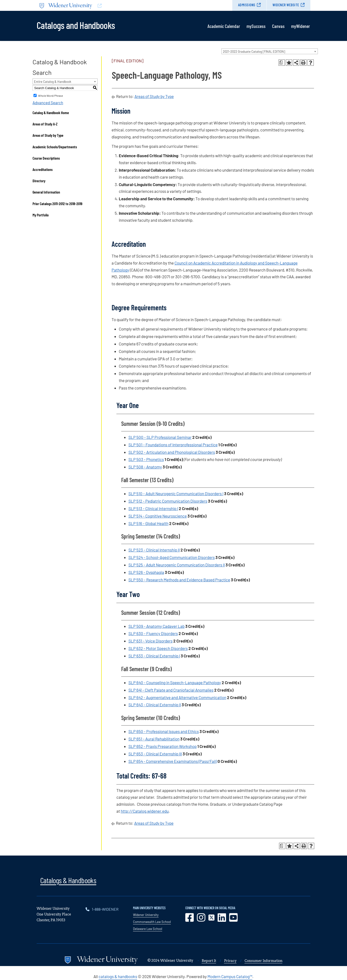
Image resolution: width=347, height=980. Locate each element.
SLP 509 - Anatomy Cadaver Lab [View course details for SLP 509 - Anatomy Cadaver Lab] (157, 626)
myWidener (300, 26)
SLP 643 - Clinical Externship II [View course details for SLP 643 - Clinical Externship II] (155, 705)
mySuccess (256, 26)
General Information (46, 192)
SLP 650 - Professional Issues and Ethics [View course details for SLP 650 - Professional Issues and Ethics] (164, 731)
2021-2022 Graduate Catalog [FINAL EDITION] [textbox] (254, 52)
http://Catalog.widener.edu (145, 811)
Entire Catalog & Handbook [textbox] (53, 82)
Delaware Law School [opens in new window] (148, 929)
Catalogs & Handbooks (68, 880)
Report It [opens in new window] (209, 961)
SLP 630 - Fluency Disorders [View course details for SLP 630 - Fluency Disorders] (153, 633)
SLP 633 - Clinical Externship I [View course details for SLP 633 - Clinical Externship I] (154, 656)
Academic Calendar (224, 26)
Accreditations (43, 169)
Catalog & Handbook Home (51, 113)
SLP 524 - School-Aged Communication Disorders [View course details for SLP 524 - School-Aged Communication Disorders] (172, 557)
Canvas (278, 26)
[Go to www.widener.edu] (105, 5)
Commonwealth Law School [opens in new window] (152, 922)
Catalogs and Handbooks (76, 25)
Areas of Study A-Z (45, 124)
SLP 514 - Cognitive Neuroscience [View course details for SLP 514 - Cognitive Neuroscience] (158, 516)
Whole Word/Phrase (50, 96)
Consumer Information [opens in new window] (264, 961)
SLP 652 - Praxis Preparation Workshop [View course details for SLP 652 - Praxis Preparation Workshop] (163, 746)
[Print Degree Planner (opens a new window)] (282, 63)
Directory (39, 181)
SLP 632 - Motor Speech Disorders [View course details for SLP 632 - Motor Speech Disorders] (158, 648)
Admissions (247, 5)
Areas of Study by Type (48, 135)
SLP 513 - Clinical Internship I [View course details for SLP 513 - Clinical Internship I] (153, 508)
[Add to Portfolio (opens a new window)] (289, 63)
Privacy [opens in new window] (230, 961)
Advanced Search (48, 103)
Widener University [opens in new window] (146, 915)
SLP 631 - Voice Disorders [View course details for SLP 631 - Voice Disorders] (150, 641)
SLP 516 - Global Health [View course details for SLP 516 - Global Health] (148, 523)
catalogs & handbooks (118, 976)
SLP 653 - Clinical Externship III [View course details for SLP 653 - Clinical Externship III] (155, 754)
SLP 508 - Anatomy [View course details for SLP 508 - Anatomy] (145, 467)
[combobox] (270, 51)
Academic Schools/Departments (55, 147)
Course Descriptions (46, 158)
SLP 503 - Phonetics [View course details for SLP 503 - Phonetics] (146, 459)
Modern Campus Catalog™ (230, 976)
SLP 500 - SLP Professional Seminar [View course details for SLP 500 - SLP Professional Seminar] (160, 437)
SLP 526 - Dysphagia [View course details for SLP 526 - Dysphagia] (146, 572)
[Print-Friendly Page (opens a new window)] (303, 63)
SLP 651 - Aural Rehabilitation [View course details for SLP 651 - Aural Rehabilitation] (154, 739)
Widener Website (286, 5)
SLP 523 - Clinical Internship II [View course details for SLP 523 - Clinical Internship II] (154, 550)
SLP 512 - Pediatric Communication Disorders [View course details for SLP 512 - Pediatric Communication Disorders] (168, 501)
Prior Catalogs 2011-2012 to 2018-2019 (57, 204)
